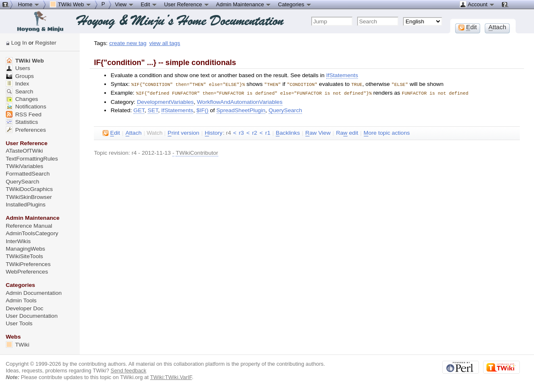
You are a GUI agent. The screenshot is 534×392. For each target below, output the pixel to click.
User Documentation (32, 316)
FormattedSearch (28, 174)
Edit (149, 4)
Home (29, 4)
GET (139, 109)
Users (18, 68)
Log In (19, 43)
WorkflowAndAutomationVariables (240, 101)
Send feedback (128, 371)
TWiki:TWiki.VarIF (171, 377)
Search (20, 92)
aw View (318, 132)
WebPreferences (27, 272)
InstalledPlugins (26, 205)
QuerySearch (285, 109)
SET (153, 109)
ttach (134, 132)
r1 (268, 132)
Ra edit (347, 132)
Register (46, 43)
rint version (184, 132)
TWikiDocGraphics (29, 189)
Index (18, 84)
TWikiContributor (197, 152)
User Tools (19, 323)
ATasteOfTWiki (24, 151)
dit (111, 132)
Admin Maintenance (244, 4)
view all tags (165, 43)
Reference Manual (29, 226)
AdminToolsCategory (32, 233)
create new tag (128, 43)
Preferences (26, 130)
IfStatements (342, 75)
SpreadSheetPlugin (241, 109)
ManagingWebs (26, 249)
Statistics (22, 122)
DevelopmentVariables (165, 101)
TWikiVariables (25, 166)
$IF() (203, 109)
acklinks (288, 132)
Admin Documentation (34, 293)
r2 (254, 132)
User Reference (187, 4)
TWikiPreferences (28, 264)
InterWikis (18, 241)
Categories (295, 4)
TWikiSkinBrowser (29, 197)
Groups (20, 76)
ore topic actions (387, 132)
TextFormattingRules (32, 159)
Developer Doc (25, 308)
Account (477, 4)
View (125, 4)
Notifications (26, 107)
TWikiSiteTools (24, 256)
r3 (241, 132)
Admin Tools (21, 300)
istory (214, 132)
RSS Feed (24, 114)
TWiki (18, 345)
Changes (22, 99)
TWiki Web (25, 61)
